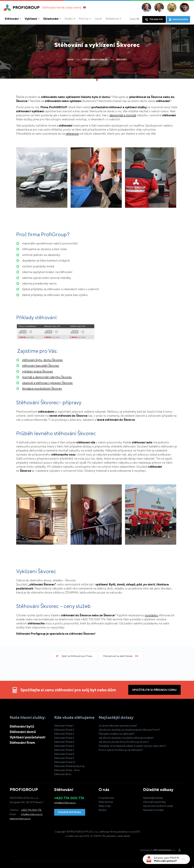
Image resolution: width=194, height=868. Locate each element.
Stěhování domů (23, 732)
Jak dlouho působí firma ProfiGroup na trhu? (124, 742)
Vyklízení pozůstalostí (27, 737)
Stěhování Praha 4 (64, 738)
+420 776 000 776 (31, 810)
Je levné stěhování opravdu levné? (118, 726)
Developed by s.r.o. (158, 850)
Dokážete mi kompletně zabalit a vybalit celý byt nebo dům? (132, 746)
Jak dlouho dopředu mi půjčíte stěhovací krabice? (126, 738)
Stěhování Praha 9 (64, 758)
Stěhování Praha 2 (64, 730)
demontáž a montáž (123, 115)
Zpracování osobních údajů (158, 806)
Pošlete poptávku (70, 812)
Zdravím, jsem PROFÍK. (167, 858)
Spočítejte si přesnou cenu (154, 690)
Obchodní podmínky (154, 802)
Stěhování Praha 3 (64, 734)
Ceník (98, 19)
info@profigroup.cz (32, 814)
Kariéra (103, 810)
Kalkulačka (178, 19)
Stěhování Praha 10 (65, 762)
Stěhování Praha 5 (64, 742)
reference (72, 134)
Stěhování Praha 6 (64, 746)
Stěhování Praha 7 (64, 750)
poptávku (151, 615)
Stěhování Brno (63, 774)
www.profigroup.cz (20, 819)
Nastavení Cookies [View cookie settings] (153, 810)
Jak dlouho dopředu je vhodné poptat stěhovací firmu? (129, 730)
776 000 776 (154, 19)
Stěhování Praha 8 (64, 754)
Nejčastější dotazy (153, 798)
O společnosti (106, 798)
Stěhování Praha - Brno (67, 770)
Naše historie (106, 802)
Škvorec (41, 366)
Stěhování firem (22, 743)
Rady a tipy (105, 806)
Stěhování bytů (22, 726)
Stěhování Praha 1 (64, 726)
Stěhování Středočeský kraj (69, 766)
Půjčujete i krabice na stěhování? (117, 734)
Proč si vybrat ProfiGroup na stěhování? (121, 750)
